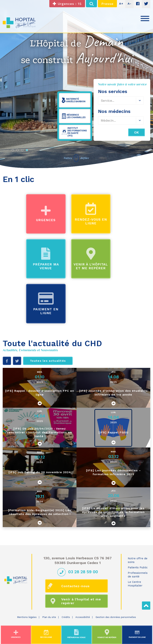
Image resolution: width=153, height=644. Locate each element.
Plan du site (49, 617)
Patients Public (138, 567)
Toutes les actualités (48, 361)
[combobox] (121, 120)
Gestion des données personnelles (116, 617)
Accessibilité (83, 617)
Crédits (66, 617)
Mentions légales (27, 617)
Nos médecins (114, 111)
